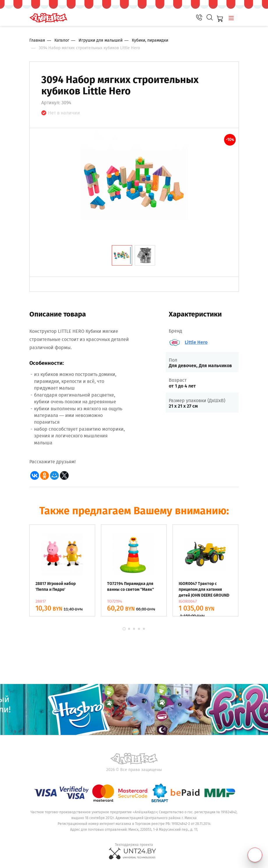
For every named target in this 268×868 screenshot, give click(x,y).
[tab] (122, 255)
